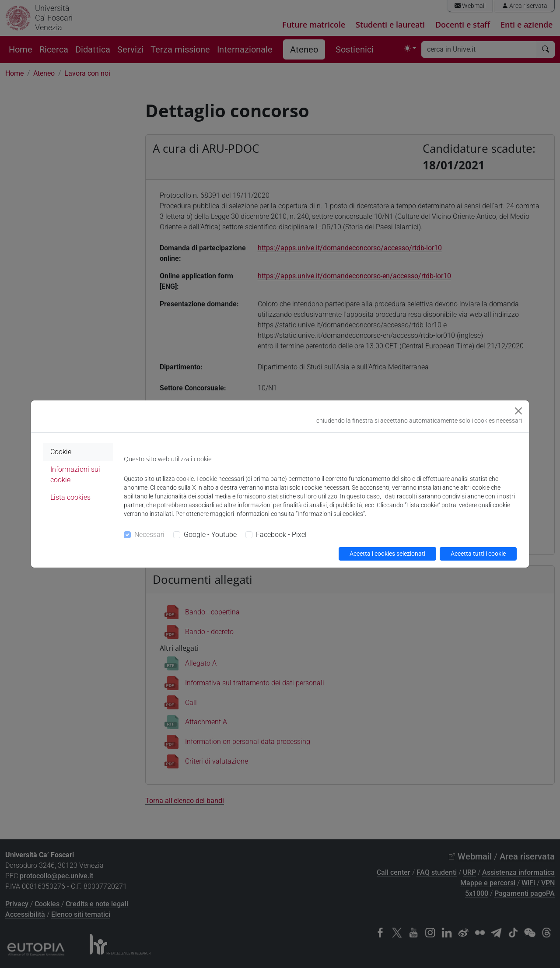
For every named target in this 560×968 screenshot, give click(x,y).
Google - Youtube (210, 535)
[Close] (518, 411)
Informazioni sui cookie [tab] (75, 475)
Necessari (149, 535)
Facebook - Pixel (281, 535)
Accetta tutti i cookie (478, 554)
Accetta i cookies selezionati (387, 554)
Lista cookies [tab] (70, 497)
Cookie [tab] (61, 452)
